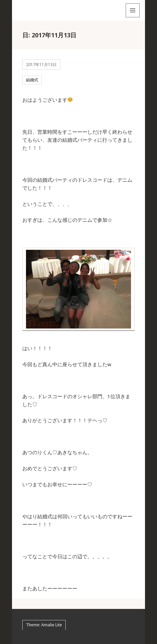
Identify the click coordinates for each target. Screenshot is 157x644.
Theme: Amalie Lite (44, 625)
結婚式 (32, 80)
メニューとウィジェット (133, 17)
